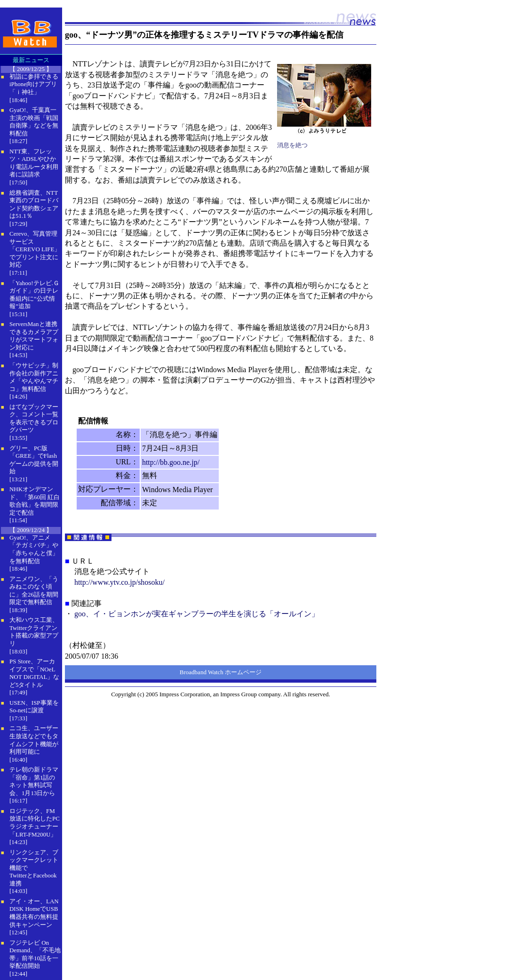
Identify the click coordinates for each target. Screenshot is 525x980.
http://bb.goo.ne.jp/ (171, 462)
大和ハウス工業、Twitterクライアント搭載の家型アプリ (34, 632)
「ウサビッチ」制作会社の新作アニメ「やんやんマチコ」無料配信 (34, 377)
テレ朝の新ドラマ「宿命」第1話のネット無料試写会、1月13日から (34, 781)
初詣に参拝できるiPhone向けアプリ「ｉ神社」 (34, 84)
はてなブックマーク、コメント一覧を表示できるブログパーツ (34, 418)
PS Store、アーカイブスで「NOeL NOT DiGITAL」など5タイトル (34, 673)
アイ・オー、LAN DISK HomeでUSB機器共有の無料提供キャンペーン (34, 913)
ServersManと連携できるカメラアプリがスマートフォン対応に (34, 336)
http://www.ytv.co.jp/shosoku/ (119, 582)
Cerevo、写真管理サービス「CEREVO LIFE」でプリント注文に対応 (35, 249)
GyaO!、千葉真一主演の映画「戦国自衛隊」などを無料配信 (34, 122)
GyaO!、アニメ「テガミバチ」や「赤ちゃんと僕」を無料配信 (34, 549)
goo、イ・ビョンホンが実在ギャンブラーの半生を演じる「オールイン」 (197, 614)
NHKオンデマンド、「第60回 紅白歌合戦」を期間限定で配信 (35, 501)
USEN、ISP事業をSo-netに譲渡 (34, 707)
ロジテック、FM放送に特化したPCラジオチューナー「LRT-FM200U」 (35, 823)
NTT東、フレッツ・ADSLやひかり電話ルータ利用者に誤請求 (34, 163)
